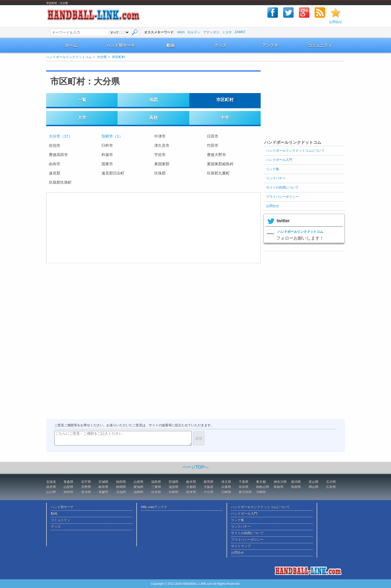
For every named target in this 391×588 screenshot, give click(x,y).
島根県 (296, 487)
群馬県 (209, 482)
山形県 (138, 482)
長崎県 (174, 492)
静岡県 (121, 487)
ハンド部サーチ (121, 45)
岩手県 (86, 482)
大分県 (102, 57)
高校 (153, 118)
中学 (225, 118)
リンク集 (273, 169)
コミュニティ (320, 45)
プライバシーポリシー (282, 197)
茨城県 (174, 482)
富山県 (314, 482)
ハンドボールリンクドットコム (69, 57)
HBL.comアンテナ (154, 507)
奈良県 (244, 487)
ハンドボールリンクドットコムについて (295, 151)
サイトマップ (241, 546)
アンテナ (270, 45)
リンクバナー (276, 178)
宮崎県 (226, 492)
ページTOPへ (196, 467)
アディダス (211, 32)
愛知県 (138, 487)
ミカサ (227, 32)
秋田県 (121, 482)
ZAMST (240, 32)
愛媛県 (103, 492)
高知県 (121, 492)
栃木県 (191, 482)
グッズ (220, 45)
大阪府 (209, 487)
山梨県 (68, 487)
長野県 (86, 487)
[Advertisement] (148, 66)
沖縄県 (261, 492)
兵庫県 (226, 487)
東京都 (261, 482)
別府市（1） (112, 136)
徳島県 (68, 492)
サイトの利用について (282, 187)
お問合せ (336, 22)
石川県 (331, 482)
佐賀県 (156, 492)
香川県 (86, 492)
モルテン (194, 32)
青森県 (68, 482)
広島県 (331, 487)
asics (181, 32)
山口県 (51, 492)
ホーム (71, 45)
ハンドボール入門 (279, 160)
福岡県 (138, 492)
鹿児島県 (245, 492)
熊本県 (191, 492)
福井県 (51, 487)
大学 (82, 118)
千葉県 (244, 482)
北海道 (51, 482)
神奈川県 (280, 482)
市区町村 (118, 57)
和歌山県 (263, 487)
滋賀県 (174, 487)
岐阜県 (103, 487)
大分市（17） (61, 136)
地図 (153, 100)
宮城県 (103, 482)
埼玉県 (226, 482)
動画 (171, 45)
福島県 (156, 482)
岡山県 (314, 487)
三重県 (156, 487)
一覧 (82, 100)
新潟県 (296, 482)
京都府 (191, 487)
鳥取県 (279, 487)
